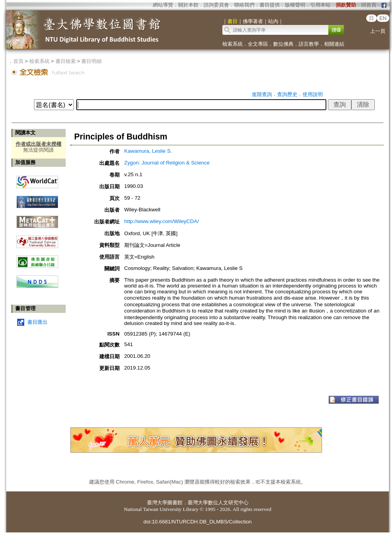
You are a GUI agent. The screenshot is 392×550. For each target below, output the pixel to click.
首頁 (18, 61)
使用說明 (313, 94)
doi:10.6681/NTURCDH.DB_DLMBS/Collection (198, 522)
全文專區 (258, 44)
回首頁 (369, 5)
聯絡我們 (244, 5)
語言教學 (309, 44)
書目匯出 (38, 322)
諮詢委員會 (216, 5)
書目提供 (270, 5)
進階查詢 (262, 94)
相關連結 (334, 44)
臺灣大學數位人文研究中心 (218, 503)
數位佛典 (283, 44)
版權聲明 (295, 5)
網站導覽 (163, 5)
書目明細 (91, 61)
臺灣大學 (157, 503)
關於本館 (188, 5)
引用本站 (320, 5)
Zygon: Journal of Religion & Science (167, 163)
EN (383, 18)
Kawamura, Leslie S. (148, 151)
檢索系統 (233, 44)
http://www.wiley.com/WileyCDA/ (162, 221)
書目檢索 (66, 61)
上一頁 (378, 31)
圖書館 (175, 503)
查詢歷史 (287, 94)
